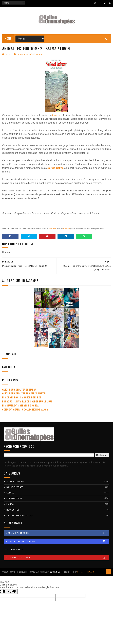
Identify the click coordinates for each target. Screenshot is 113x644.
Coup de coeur (14, 499)
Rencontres (13, 510)
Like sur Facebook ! (57, 533)
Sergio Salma (55, 168)
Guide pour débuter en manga (19, 390)
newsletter (52, 229)
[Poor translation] (12, 592)
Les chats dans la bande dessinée (22, 398)
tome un (57, 115)
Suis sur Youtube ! (57, 558)
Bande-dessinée (25, 54)
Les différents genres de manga (20, 406)
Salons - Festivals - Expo (19, 516)
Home (8, 39)
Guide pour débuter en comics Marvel (24, 393)
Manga (10, 504)
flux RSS (67, 229)
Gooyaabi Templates (86, 572)
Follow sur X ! (57, 550)
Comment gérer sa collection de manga (25, 410)
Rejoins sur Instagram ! (57, 541)
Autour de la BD (15, 482)
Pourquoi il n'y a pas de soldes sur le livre (27, 402)
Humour (39, 54)
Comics (10, 493)
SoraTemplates (56, 572)
